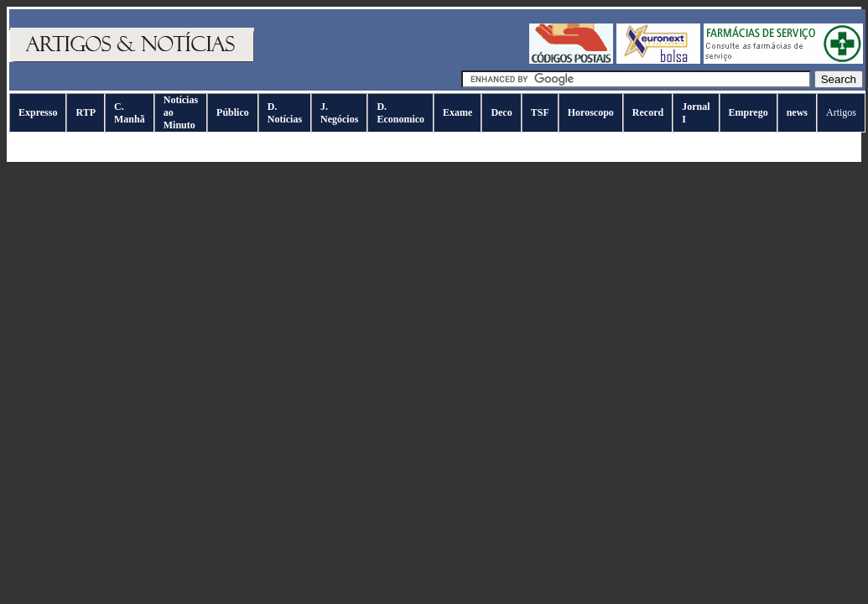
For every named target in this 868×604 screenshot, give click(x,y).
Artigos (841, 112)
